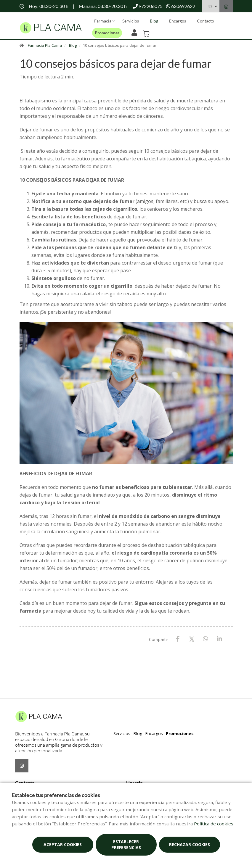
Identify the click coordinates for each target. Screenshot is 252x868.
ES (210, 6)
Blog (154, 21)
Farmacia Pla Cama (45, 45)
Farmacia (103, 21)
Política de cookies (214, 824)
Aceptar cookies (63, 844)
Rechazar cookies (190, 844)
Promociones (107, 33)
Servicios (131, 21)
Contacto (206, 21)
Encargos (178, 21)
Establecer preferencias (126, 844)
